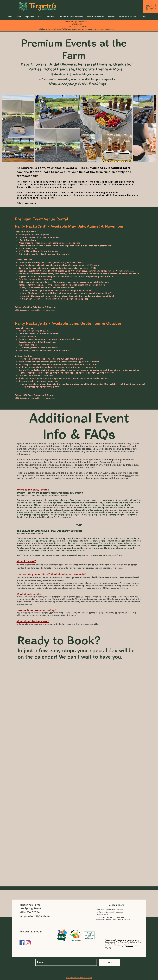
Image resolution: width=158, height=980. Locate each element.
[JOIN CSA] (156, 7)
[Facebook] (22, 943)
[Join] (110, 962)
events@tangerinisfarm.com (33, 195)
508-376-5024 (34, 932)
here (70, 187)
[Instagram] (28, 943)
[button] (128, 17)
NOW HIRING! (77, 24)
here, (128, 475)
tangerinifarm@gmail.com (35, 916)
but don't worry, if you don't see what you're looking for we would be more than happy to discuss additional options (78, 477)
